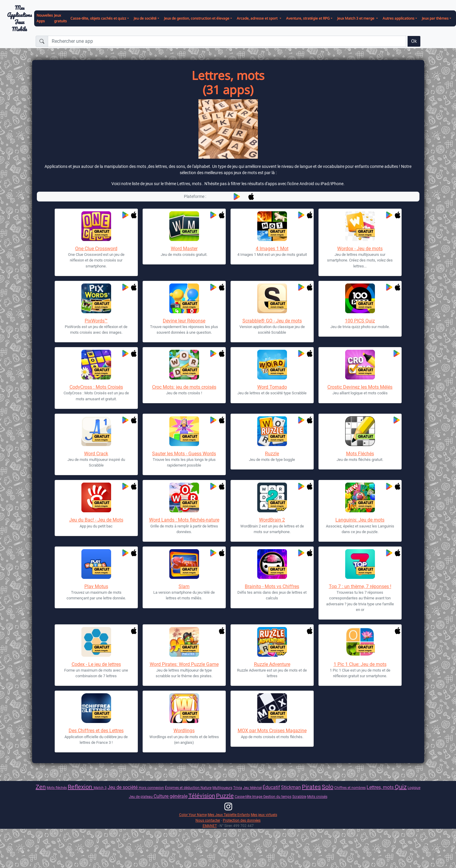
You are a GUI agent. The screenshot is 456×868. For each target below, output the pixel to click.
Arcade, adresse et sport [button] (258, 18)
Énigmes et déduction (183, 788)
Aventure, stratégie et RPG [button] (308, 18)
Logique (414, 788)
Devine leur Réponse (184, 321)
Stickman (291, 787)
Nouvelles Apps (45, 18)
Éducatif (271, 787)
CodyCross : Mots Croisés (96, 387)
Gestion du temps (277, 797)
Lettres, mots (381, 787)
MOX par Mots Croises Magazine (272, 731)
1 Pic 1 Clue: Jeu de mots (360, 664)
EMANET (210, 826)
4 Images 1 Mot (272, 249)
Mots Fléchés (360, 454)
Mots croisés (317, 797)
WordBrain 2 (272, 520)
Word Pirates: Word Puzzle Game (184, 664)
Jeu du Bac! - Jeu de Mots (96, 520)
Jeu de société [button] (145, 18)
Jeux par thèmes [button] (435, 18)
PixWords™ (96, 321)
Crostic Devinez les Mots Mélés (360, 387)
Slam (184, 586)
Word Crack (96, 454)
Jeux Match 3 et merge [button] (356, 18)
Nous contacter (208, 820)
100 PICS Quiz (360, 321)
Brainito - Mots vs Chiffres (272, 586)
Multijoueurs (222, 788)
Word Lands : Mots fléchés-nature (184, 520)
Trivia (238, 788)
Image (258, 797)
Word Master (184, 249)
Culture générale (171, 796)
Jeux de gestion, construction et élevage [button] (197, 18)
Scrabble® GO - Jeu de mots (272, 321)
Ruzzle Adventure (272, 664)
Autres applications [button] (399, 18)
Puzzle (225, 796)
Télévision (202, 796)
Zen (41, 787)
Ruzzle (272, 454)
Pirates (311, 787)
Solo (328, 787)
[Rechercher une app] (227, 41)
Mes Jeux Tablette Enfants (229, 815)
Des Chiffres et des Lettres (96, 731)
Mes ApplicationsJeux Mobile (19, 19)
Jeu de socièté (123, 787)
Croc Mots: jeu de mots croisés (184, 387)
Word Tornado (272, 387)
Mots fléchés (57, 788)
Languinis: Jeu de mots (360, 520)
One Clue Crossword (96, 249)
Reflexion (81, 787)
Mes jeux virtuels (264, 815)
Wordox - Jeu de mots (360, 249)
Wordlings (184, 731)
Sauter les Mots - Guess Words (184, 454)
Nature (206, 788)
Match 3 (100, 788)
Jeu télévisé (252, 788)
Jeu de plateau (141, 797)
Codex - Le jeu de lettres (96, 664)
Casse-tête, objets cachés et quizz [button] (98, 18)
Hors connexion (151, 788)
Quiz (401, 787)
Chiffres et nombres (350, 788)
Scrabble (299, 797)
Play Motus (96, 586)
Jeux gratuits (60, 18)
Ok (414, 41)
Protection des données (242, 820)
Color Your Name (193, 815)
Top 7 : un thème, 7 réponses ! (360, 586)
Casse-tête (243, 797)
